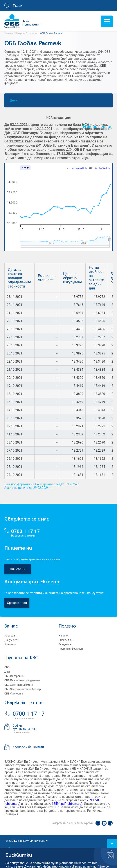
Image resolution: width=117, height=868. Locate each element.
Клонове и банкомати (28, 747)
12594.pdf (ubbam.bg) (67, 804)
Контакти (10, 644)
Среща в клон (17, 603)
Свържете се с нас (24, 703)
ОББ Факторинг (14, 694)
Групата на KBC (21, 658)
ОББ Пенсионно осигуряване (22, 680)
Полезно (67, 626)
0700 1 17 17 (25, 531)
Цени (14, 102)
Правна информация (71, 649)
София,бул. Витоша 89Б (24, 727)
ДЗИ (7, 672)
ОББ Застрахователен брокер (23, 689)
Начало (63, 636)
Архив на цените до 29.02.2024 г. (28, 488)
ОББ (7, 667)
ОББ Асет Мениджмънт (19, 685)
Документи (11, 640)
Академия (65, 644)
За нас (11, 626)
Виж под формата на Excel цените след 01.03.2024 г (42, 484)
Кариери (10, 636)
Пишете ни (18, 569)
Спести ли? (66, 640)
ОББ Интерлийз (14, 676)
